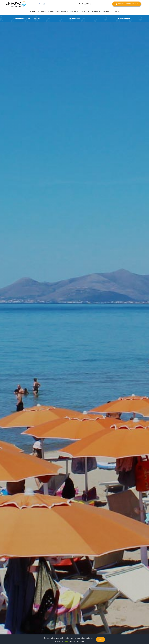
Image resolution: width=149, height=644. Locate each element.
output (66, 641)
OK (101, 639)
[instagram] (44, 4)
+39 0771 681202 (33, 19)
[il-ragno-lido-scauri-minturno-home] (15, 2)
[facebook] (40, 4)
